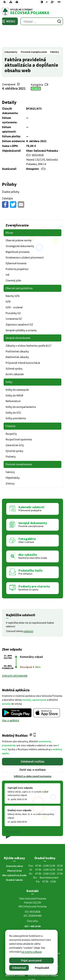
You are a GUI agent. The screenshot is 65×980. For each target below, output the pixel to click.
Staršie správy (13, 812)
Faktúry (36, 69)
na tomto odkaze (23, 952)
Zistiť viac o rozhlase (32, 750)
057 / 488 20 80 (33, 907)
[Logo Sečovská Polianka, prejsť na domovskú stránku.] (32, 12)
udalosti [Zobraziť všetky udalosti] (28, 612)
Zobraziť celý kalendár (15, 656)
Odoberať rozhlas (33, 742)
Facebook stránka (32, 915)
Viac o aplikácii (11, 701)
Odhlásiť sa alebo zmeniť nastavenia (33, 757)
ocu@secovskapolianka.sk (32, 911)
